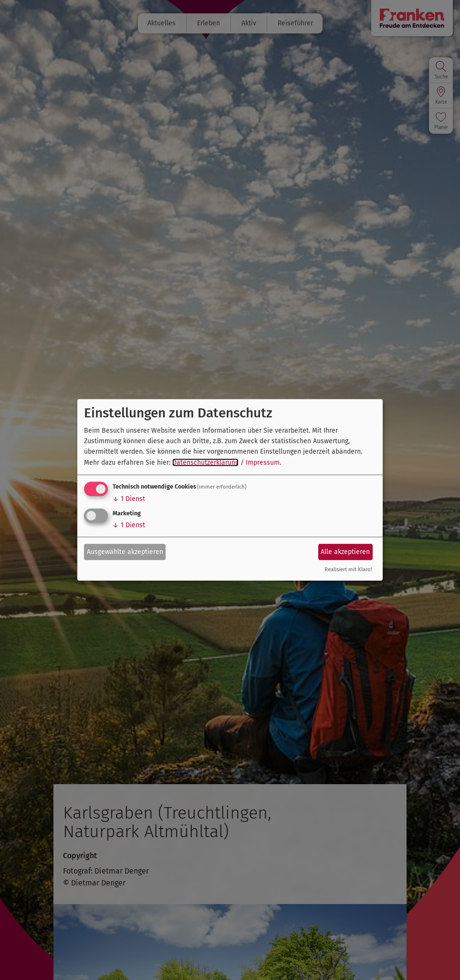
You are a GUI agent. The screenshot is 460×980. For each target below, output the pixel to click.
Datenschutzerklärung (205, 463)
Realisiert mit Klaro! (348, 570)
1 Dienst (129, 499)
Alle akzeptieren (345, 551)
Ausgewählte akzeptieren (125, 551)
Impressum (263, 463)
